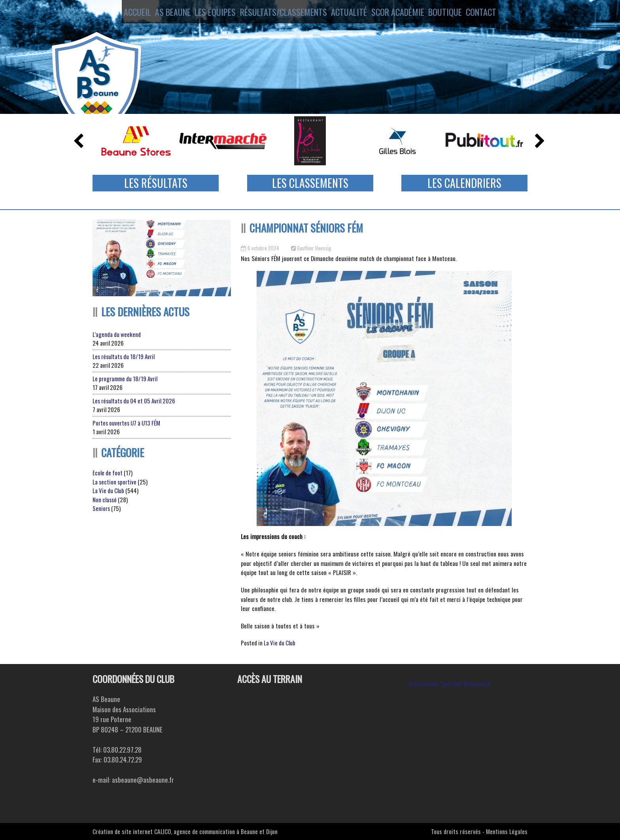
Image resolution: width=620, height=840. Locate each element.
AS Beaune (167, 13)
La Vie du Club (280, 643)
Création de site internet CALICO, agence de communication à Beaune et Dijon (185, 831)
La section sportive (114, 482)
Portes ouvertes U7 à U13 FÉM (126, 423)
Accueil (125, 13)
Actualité (348, 13)
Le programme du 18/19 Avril (125, 378)
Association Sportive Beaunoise (450, 684)
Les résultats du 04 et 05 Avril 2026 (134, 401)
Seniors (101, 508)
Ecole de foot (108, 473)
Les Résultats (156, 183)
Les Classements (310, 183)
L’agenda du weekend (117, 334)
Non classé (105, 499)
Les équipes (214, 13)
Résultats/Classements (282, 13)
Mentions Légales (507, 831)
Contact (494, 13)
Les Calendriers (464, 183)
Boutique (451, 13)
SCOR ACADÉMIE (400, 13)
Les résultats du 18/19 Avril (124, 356)
